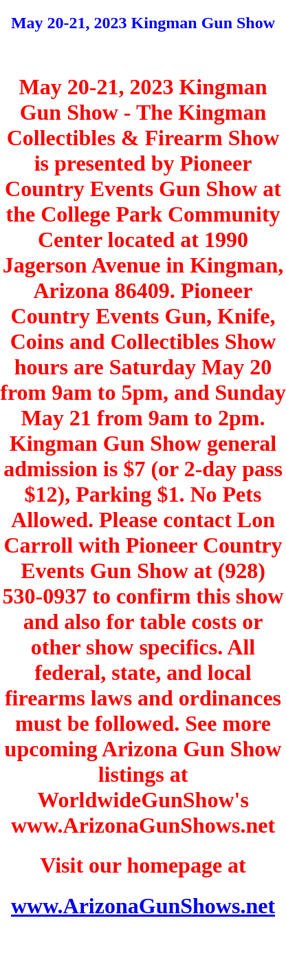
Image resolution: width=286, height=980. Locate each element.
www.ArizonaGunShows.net (143, 906)
